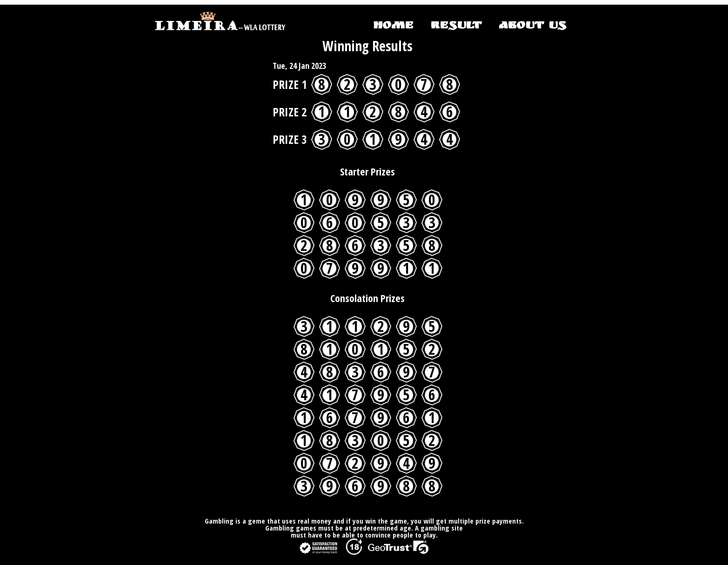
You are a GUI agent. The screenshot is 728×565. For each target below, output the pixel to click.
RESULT (456, 27)
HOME (393, 27)
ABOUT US (532, 27)
